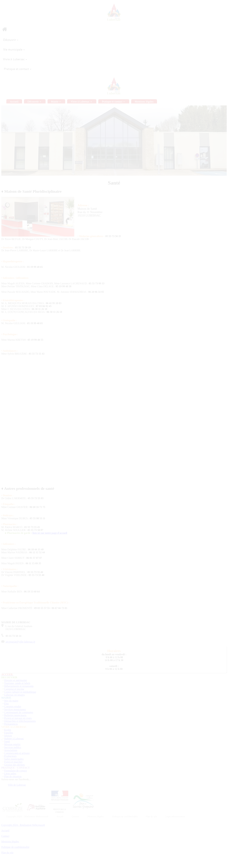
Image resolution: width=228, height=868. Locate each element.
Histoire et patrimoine (16, 680)
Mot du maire (11, 701)
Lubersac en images (15, 695)
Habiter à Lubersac (14, 739)
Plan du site (7, 853)
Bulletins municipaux (15, 715)
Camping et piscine (14, 689)
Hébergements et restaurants (19, 686)
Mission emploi (12, 744)
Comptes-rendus (13, 706)
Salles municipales (14, 759)
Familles (9, 733)
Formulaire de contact (16, 771)
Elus (6, 704)
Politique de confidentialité (15, 847)
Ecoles (8, 730)
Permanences (11, 724)
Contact (5, 836)
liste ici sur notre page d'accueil (50, 533)
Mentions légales (10, 842)
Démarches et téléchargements (20, 721)
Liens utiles (10, 774)
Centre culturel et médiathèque (20, 692)
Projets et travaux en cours (18, 718)
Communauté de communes (19, 712)
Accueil (5, 831)
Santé (7, 741)
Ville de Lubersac (17, 785)
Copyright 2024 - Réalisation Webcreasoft (23, 825)
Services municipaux (15, 709)
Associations (11, 750)
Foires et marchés (13, 762)
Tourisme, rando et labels (17, 683)
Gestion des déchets (15, 765)
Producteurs (10, 756)
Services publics (13, 747)
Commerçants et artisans (17, 753)
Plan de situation (13, 776)
